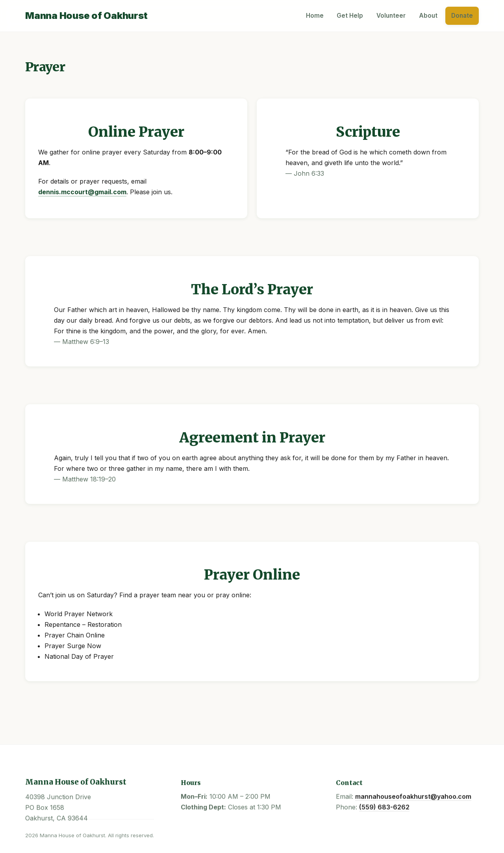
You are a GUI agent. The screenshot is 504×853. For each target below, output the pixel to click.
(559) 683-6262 (384, 808)
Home (315, 16)
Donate (462, 16)
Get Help (350, 16)
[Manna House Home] (86, 16)
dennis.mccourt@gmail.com (82, 192)
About (428, 16)
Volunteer (391, 16)
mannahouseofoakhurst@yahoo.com (413, 797)
